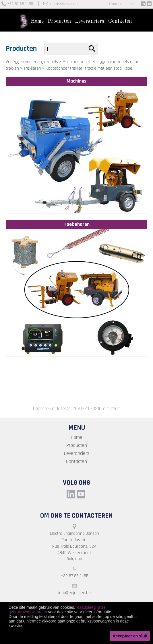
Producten (59, 21)
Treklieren (32, 68)
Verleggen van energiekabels (32, 62)
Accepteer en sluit (130, 636)
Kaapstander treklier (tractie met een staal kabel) (90, 68)
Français (115, 4)
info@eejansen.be (64, 4)
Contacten (120, 21)
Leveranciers (90, 21)
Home (37, 21)
